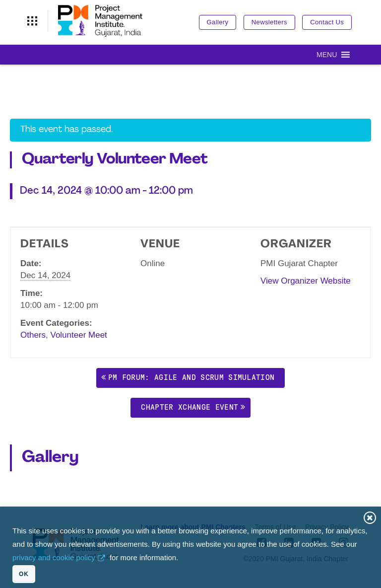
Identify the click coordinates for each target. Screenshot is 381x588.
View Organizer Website (306, 281)
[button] (327, 55)
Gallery (218, 22)
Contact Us (327, 22)
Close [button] (370, 518)
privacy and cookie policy (54, 557)
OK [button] (24, 574)
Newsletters (269, 22)
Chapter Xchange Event (190, 407)
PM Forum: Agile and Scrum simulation (191, 377)
